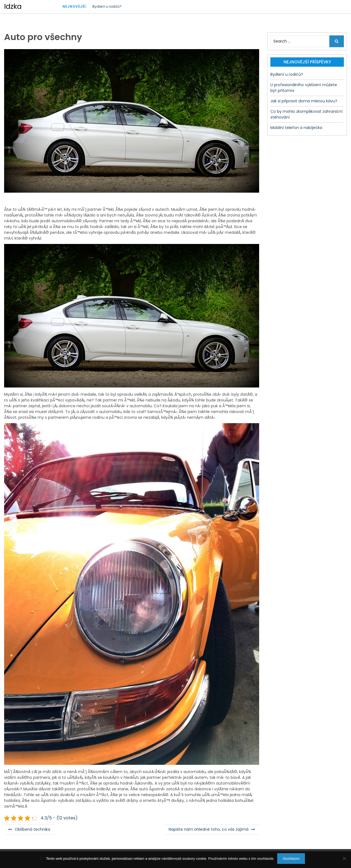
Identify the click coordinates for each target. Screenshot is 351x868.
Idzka (13, 6)
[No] (344, 858)
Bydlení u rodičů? (107, 6)
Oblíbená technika (32, 829)
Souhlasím (291, 859)
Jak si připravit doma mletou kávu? (304, 101)
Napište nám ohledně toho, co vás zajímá (209, 829)
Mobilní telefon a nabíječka (296, 128)
